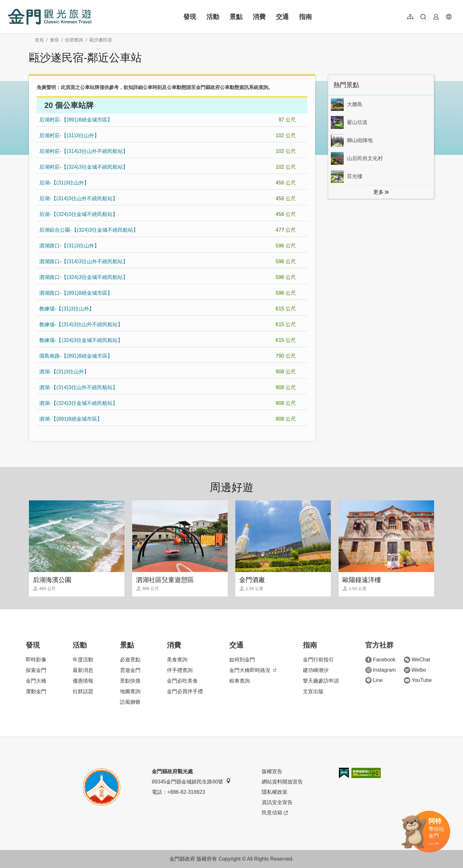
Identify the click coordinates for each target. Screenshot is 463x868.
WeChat (417, 660)
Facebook (380, 660)
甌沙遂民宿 (101, 40)
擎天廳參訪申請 (321, 681)
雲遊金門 (130, 670)
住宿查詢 (74, 40)
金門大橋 (36, 681)
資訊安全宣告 (277, 802)
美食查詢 (177, 660)
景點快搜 (130, 681)
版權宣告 (272, 771)
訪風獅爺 (130, 702)
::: (10, 4)
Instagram (381, 670)
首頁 (39, 40)
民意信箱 (275, 813)
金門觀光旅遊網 (50, 17)
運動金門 (36, 691)
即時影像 (36, 660)
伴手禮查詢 (180, 670)
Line (374, 680)
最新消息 (83, 670)
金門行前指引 (318, 660)
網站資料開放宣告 (282, 782)
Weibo (415, 670)
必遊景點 (130, 660)
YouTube (418, 680)
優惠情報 (83, 681)
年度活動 (83, 660)
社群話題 (83, 691)
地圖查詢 (130, 691)
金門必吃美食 (182, 681)
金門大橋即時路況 (253, 670)
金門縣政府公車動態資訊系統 (227, 87)
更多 (378, 192)
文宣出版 (313, 691)
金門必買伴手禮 (185, 691)
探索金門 (36, 670)
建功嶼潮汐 (316, 670)
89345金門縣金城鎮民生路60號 (191, 781)
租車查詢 (240, 681)
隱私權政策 (275, 792)
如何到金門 (242, 660)
